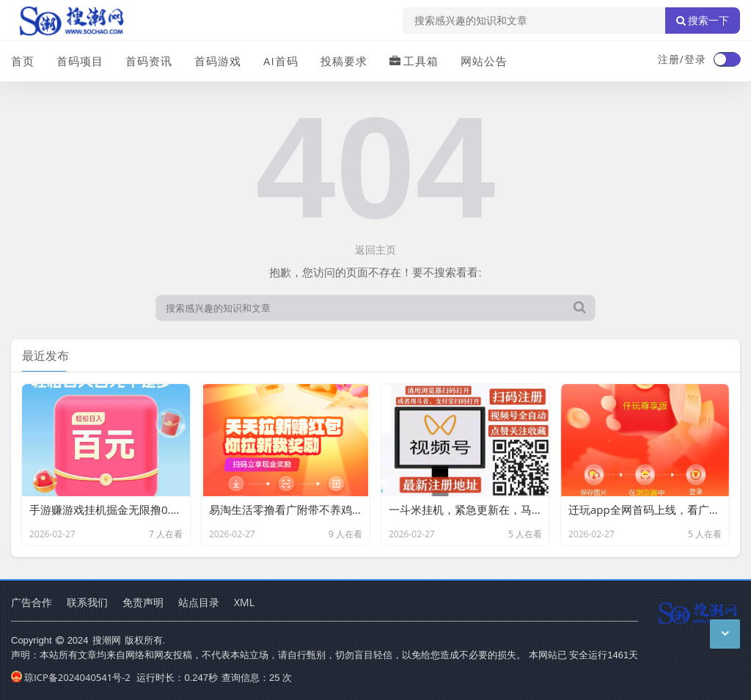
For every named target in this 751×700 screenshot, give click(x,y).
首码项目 (80, 61)
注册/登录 (682, 59)
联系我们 (87, 602)
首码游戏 (218, 61)
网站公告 (484, 61)
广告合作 (32, 602)
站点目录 (199, 602)
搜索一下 (703, 21)
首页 (23, 61)
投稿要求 (344, 61)
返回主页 (375, 250)
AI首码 (281, 61)
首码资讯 (149, 61)
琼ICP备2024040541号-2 (71, 677)
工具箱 (414, 61)
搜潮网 (107, 640)
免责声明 (143, 602)
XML (244, 602)
